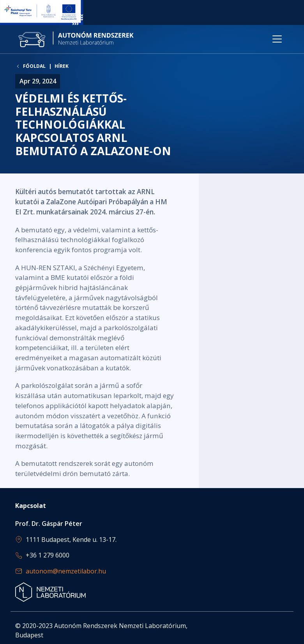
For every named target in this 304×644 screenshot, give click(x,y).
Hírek (62, 66)
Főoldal (34, 66)
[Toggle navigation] (277, 39)
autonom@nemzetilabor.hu (66, 571)
